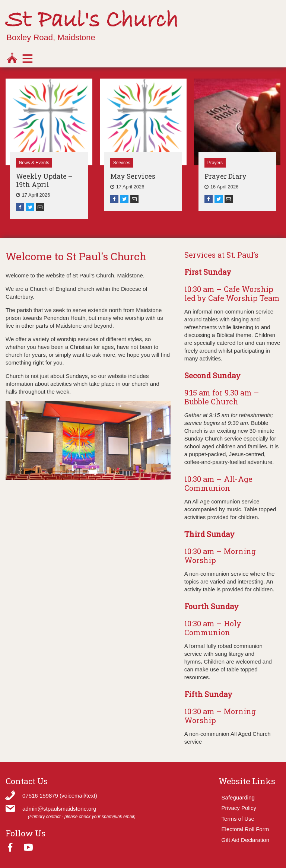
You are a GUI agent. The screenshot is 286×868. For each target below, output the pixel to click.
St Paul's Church (92, 21)
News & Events (34, 163)
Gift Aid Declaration (245, 840)
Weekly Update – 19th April (44, 180)
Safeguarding (238, 797)
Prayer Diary (225, 176)
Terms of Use (238, 819)
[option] (49, 149)
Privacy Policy (239, 808)
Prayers (215, 163)
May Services (133, 176)
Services (122, 163)
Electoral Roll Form (245, 829)
